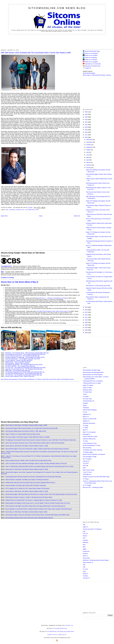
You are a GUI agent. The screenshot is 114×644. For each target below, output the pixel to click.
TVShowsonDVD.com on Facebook (93, 381)
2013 (86, 312)
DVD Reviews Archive (67, 379)
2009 (86, 322)
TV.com (85, 412)
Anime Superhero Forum (90, 443)
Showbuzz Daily (87, 390)
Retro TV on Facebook (89, 432)
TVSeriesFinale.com (89, 401)
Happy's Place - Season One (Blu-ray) (16, 362)
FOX (84, 538)
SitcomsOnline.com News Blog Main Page (60, 632)
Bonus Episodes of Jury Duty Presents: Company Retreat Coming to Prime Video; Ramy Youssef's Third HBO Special (38, 509)
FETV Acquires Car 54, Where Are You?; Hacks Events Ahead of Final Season (27, 488)
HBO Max (86, 542)
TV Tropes (86, 479)
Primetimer (86, 408)
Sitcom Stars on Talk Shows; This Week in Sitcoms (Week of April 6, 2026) (26, 512)
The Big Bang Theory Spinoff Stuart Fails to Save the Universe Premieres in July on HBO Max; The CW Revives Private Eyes (41, 440)
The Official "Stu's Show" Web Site (93, 450)
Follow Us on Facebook (91, 53)
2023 (86, 120)
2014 (86, 310)
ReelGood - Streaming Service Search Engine (96, 560)
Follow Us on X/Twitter (91, 55)
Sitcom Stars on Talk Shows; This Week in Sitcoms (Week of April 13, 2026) (27, 491)
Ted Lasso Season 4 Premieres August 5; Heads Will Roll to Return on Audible (27, 437)
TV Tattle (85, 428)
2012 (86, 315)
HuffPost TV (86, 421)
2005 (86, 333)
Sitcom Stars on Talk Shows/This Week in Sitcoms (97, 75)
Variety (85, 405)
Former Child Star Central (90, 437)
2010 (86, 320)
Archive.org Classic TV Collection (92, 529)
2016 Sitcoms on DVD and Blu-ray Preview (98, 286)
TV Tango (85, 425)
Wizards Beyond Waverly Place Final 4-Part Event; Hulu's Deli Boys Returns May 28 (29, 518)
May (88, 157)
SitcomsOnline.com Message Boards (93, 372)
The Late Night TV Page (90, 457)
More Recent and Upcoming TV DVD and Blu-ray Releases (18, 379)
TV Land (85, 569)
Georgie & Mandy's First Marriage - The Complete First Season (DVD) (25, 357)
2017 (86, 135)
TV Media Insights (88, 452)
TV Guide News (87, 392)
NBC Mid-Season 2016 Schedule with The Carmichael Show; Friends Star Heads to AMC (36, 53)
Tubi (84, 567)
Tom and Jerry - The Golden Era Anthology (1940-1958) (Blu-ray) (23, 368)
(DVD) (38, 359)
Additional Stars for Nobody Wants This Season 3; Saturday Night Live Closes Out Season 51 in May (34, 500)
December (89, 140)
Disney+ (85, 536)
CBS (84, 531)
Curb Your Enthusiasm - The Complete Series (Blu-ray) (21, 359)
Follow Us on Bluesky (91, 58)
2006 (86, 330)
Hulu (84, 545)
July (88, 152)
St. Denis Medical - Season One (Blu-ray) (17, 360)
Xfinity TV (85, 574)
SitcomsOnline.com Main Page (91, 370)
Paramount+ (86, 551)
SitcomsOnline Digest (89, 73)
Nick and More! (87, 448)
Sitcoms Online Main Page (91, 51)
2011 (86, 317)
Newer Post (4, 216)
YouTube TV (86, 578)
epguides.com (87, 414)
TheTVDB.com (87, 474)
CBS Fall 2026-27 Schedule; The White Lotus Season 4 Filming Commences (27, 480)
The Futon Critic (87, 399)
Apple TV (85, 527)
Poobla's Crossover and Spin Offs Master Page (96, 477)
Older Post (77, 216)
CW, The (85, 533)
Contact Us (87, 68)
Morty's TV (86, 417)
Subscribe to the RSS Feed (92, 66)
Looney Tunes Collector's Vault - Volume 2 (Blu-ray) (20, 376)
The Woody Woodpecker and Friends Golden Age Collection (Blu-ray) (25, 372)
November (89, 142)
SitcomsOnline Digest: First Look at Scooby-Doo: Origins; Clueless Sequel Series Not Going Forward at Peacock (37, 449)
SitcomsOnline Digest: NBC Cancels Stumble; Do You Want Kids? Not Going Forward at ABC (32, 428)
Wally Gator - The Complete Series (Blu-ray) (18, 370)
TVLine (85, 394)
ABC (84, 525)
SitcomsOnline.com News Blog (57, 8)
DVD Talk (85, 465)
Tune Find (86, 463)
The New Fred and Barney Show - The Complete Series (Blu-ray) (24, 373)
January (89, 168)
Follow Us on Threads (91, 60)
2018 (86, 132)
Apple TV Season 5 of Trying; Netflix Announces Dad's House (23, 434)
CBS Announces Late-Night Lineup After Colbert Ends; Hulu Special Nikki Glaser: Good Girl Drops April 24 (35, 506)
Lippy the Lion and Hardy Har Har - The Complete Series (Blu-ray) (24, 369)
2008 (86, 325)
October (89, 145)
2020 (86, 127)
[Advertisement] (57, 42)
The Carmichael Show (32, 210)
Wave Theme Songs (89, 470)
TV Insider (86, 397)
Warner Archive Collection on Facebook (94, 454)
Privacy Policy (52, 635)
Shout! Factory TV (88, 562)
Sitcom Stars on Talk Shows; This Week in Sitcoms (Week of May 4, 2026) (26, 425)
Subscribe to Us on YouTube (93, 64)
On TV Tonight (87, 485)
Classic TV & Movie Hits (90, 419)
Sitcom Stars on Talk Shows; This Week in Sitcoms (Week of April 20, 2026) (27, 469)
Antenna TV (86, 461)
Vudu (84, 571)
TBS (84, 565)
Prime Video (86, 558)
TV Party (85, 441)
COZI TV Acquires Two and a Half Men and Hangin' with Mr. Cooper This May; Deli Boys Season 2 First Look (36, 463)
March (88, 162)
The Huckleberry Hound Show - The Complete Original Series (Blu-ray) (25, 354)
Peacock (85, 554)
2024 (86, 117)
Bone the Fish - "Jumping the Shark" (93, 487)
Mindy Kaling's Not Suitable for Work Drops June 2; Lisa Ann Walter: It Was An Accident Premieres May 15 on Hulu (38, 503)
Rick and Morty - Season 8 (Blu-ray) (15, 363)
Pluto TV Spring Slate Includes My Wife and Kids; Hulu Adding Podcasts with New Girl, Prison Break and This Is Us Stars (39, 466)
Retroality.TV (86, 434)
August (88, 150)
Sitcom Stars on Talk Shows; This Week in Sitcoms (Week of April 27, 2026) (27, 446)
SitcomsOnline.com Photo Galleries (93, 375)
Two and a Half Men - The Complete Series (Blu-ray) (20, 366)
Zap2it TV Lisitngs (88, 385)
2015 (86, 307)
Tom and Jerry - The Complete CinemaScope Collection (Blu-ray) (24, 375)
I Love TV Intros (87, 472)
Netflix (85, 549)
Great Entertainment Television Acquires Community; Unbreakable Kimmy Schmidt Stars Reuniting (33, 477)
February (89, 165)
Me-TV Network (87, 459)
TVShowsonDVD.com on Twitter (92, 383)
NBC (23, 210)
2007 (86, 328)
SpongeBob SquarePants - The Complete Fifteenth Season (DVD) (24, 365)
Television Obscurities (89, 423)
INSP (84, 468)
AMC (7, 210)
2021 (86, 125)
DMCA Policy (63, 635)
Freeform (85, 540)
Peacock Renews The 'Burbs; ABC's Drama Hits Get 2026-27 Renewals (26, 485)
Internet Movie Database (90, 410)
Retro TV (85, 430)
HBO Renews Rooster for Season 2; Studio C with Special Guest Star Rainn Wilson (29, 497)
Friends (18, 210)
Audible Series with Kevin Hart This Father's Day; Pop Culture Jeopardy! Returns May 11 (30, 483)
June (88, 155)
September (90, 147)
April (88, 160)
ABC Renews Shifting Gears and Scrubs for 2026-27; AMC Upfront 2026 (26, 431)
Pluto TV (85, 556)
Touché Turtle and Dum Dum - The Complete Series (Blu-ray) (22, 356)
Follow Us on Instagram (91, 62)
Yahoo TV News (87, 388)
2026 (86, 112)
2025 (86, 114)
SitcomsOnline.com (60, 628)
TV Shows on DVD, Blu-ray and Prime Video (48, 379)
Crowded (12, 210)
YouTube (85, 576)
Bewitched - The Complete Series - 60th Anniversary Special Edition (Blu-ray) (27, 353)
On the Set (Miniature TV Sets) (91, 445)
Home (41, 216)
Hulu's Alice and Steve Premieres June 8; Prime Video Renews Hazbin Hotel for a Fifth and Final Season (35, 443)
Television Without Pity (89, 439)
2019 (86, 130)
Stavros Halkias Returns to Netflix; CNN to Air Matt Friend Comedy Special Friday (28, 460)
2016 (86, 137)
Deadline (85, 403)
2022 (86, 122)
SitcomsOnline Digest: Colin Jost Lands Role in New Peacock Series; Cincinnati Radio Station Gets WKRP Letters (38, 515)
